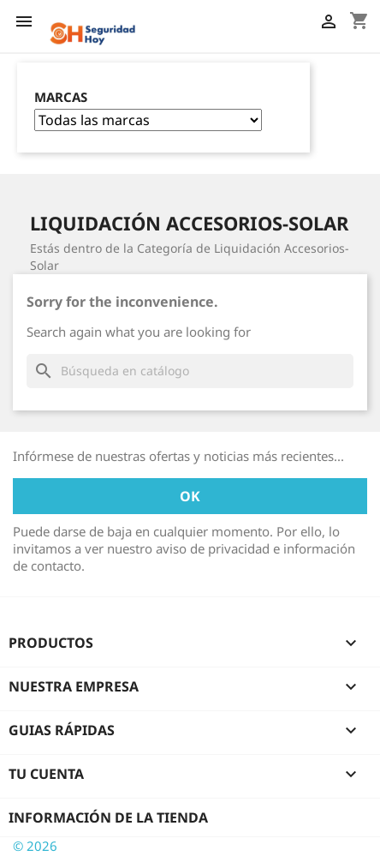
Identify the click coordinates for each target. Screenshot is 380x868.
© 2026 (35, 846)
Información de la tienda (108, 817)
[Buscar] (190, 371)
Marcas (61, 97)
